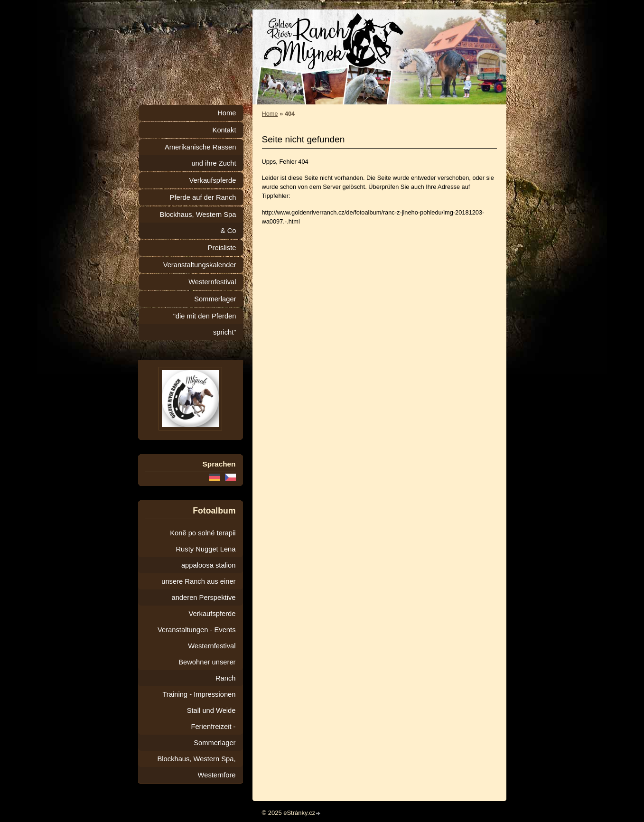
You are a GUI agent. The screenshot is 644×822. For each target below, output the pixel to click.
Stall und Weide (211, 710)
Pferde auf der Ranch (203, 197)
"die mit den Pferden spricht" (205, 324)
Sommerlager (215, 299)
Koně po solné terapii (203, 533)
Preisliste (222, 248)
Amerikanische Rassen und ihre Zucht (201, 155)
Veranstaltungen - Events (196, 630)
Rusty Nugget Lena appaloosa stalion (205, 557)
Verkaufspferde (212, 180)
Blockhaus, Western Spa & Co (198, 223)
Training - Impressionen (199, 694)
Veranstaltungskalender (200, 265)
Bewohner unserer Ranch (207, 670)
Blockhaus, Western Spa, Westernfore (197, 767)
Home (270, 114)
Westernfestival (212, 282)
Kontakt (224, 130)
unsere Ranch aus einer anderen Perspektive (198, 589)
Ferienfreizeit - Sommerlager (213, 735)
